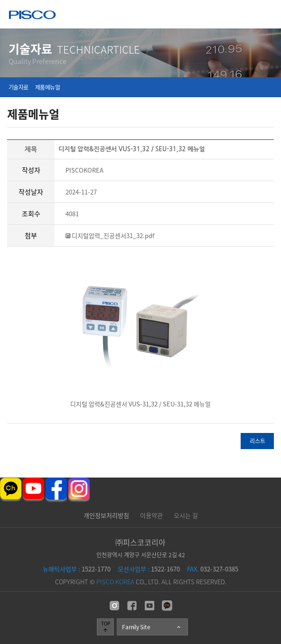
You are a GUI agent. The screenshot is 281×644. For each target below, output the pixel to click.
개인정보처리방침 (106, 515)
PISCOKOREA (84, 170)
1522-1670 (149, 569)
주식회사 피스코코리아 (32, 16)
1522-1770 (77, 569)
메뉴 (267, 14)
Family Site (152, 627)
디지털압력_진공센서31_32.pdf (110, 235)
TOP (106, 626)
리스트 (258, 441)
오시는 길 (186, 515)
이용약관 (151, 515)
